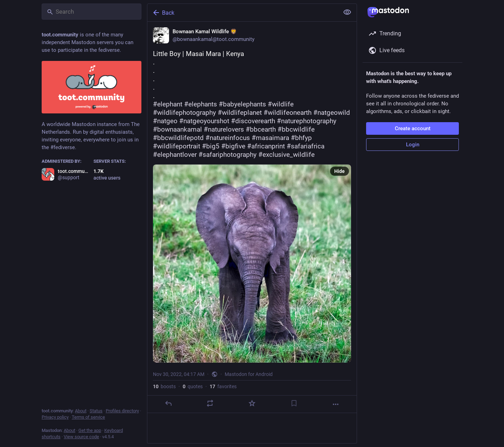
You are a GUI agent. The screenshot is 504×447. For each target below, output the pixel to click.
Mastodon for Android (249, 374)
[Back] (243, 13)
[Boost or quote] (210, 403)
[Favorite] (252, 403)
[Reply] (168, 403)
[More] (336, 404)
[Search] (92, 12)
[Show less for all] (347, 12)
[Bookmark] (294, 403)
